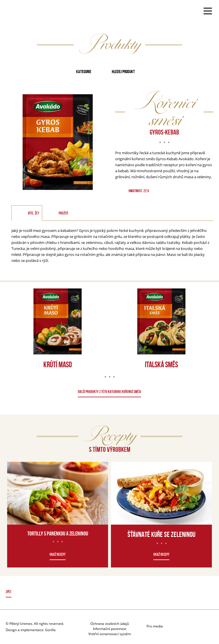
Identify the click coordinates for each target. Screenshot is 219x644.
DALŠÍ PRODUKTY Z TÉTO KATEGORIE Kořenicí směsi (109, 392)
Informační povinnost (110, 629)
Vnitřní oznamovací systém (110, 634)
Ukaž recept (58, 554)
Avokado (24, 12)
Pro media (155, 626)
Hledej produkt (123, 72)
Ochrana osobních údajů (110, 624)
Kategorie (84, 72)
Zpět (9, 592)
